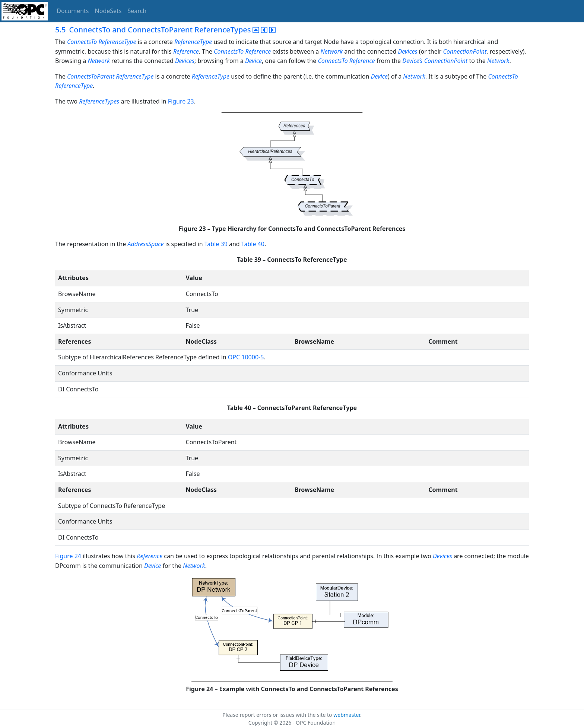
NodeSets (108, 11)
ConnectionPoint (465, 51)
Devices (407, 51)
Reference (186, 51)
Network (331, 51)
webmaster (347, 715)
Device (253, 61)
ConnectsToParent (91, 76)
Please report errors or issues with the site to (278, 715)
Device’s (412, 61)
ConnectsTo (82, 42)
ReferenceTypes (99, 101)
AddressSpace (145, 244)
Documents (73, 11)
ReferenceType (117, 42)
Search (137, 11)
